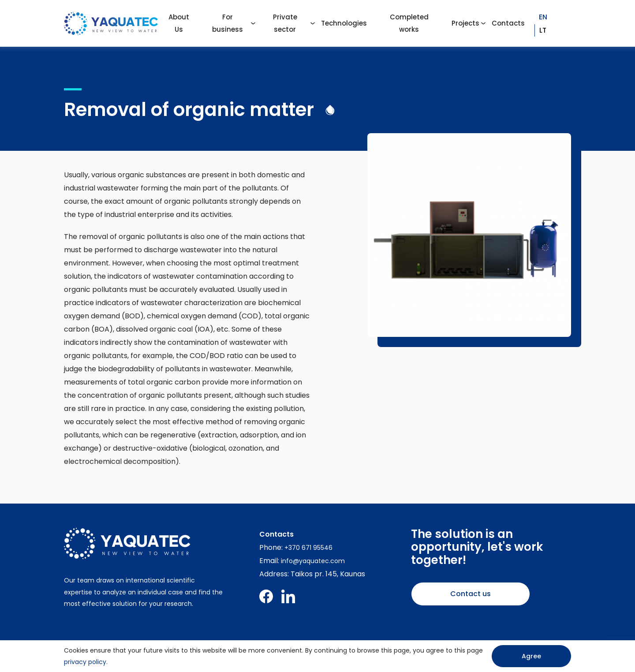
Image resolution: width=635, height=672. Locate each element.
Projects (465, 23)
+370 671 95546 (308, 548)
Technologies (344, 23)
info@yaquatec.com (313, 561)
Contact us (471, 594)
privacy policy (85, 662)
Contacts (508, 23)
